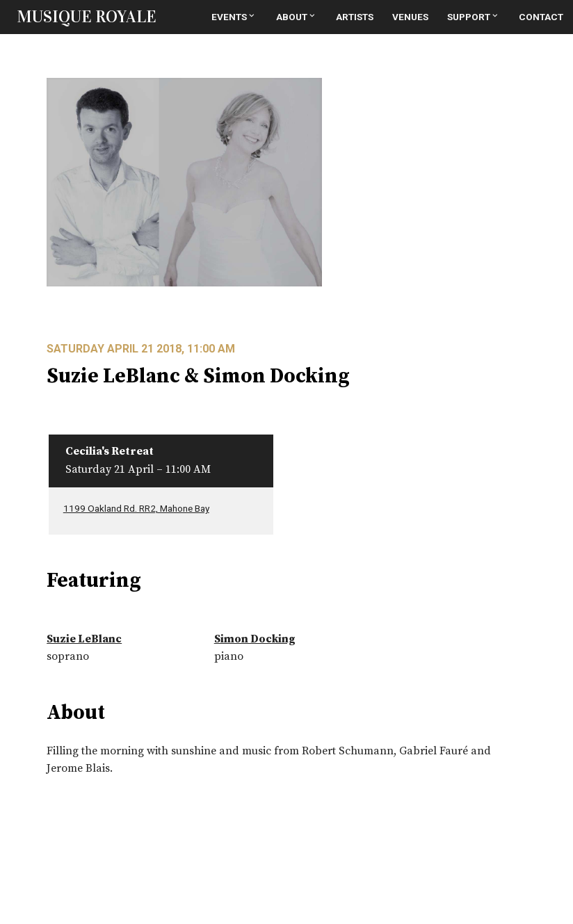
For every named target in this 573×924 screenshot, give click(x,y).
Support (474, 16)
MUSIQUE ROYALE (87, 17)
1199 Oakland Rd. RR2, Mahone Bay (136, 508)
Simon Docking (255, 639)
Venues (410, 17)
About (297, 16)
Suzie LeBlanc (84, 639)
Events (234, 16)
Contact (541, 17)
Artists (355, 17)
